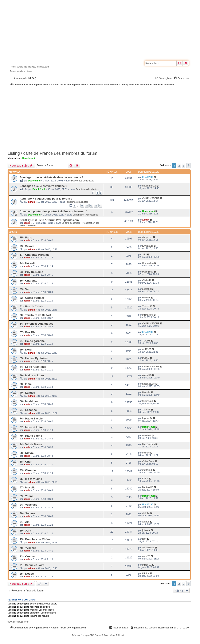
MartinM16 (148, 487)
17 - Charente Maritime (34, 255)
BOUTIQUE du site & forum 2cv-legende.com (49, 220)
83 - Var (25, 289)
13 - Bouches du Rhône (35, 539)
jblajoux (146, 530)
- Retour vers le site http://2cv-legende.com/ (29, 67)
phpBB (90, 635)
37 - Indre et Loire (31, 427)
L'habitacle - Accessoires (85, 215)
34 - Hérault (27, 263)
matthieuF (147, 470)
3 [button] (184, 165)
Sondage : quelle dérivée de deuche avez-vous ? (52, 177)
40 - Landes (27, 393)
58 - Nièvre (27, 453)
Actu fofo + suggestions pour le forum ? (46, 199)
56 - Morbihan (29, 401)
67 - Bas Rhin (28, 332)
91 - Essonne (28, 410)
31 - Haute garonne (32, 341)
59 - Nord (26, 350)
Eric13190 (148, 177)
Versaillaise (148, 547)
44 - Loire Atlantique (33, 367)
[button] (189, 165)
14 (100, 206)
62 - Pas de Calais (31, 306)
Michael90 (148, 315)
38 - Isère (26, 384)
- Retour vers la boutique (20, 71)
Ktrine (145, 479)
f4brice (146, 573)
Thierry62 (147, 306)
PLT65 (146, 358)
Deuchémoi (29, 158)
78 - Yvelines (28, 548)
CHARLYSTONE (151, 198)
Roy (144, 539)
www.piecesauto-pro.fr (18, 622)
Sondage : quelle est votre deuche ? (43, 186)
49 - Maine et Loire (32, 375)
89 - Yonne (26, 496)
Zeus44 (146, 410)
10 (82, 206)
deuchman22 (149, 186)
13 (96, 206)
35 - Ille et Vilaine (31, 479)
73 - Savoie (27, 246)
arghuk (146, 522)
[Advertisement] (104, 118)
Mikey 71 (147, 565)
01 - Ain (25, 522)
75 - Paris (26, 237)
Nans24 (146, 392)
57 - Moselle (28, 487)
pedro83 (146, 289)
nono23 (146, 556)
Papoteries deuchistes (83, 181)
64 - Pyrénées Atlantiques (36, 324)
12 (91, 206)
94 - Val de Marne (31, 444)
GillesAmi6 (148, 401)
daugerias (147, 237)
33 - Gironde (28, 470)
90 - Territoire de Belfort (35, 315)
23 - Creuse (27, 556)
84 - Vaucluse (28, 505)
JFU (144, 254)
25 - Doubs (27, 574)
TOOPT (146, 341)
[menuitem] (32, 78)
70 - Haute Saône (31, 436)
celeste (146, 453)
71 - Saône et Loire (32, 565)
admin (31, 202)
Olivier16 (147, 280)
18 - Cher (26, 462)
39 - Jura (25, 531)
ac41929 (147, 349)
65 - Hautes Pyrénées (34, 358)
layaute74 (147, 418)
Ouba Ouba (148, 461)
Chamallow (148, 263)
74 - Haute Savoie (31, 419)
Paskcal (146, 298)
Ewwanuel (148, 246)
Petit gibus (148, 272)
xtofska (146, 513)
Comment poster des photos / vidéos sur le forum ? (54, 211)
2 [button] (179, 165)
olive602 (147, 435)
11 (87, 206)
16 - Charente (28, 281)
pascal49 (147, 375)
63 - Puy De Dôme (31, 272)
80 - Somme (27, 513)
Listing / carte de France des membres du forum (52, 153)
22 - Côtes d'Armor (32, 298)
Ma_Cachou (148, 444)
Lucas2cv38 (148, 384)
